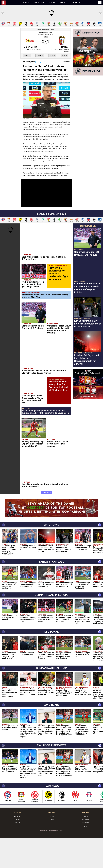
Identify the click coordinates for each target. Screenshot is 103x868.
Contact (17, 849)
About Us (17, 846)
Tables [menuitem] (52, 3)
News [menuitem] (26, 3)
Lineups (27, 85)
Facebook (86, 849)
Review (64, 85)
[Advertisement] (51, 35)
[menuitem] (11, 3)
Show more (47, 522)
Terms (52, 846)
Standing (40, 85)
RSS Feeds (86, 853)
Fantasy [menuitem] (64, 3)
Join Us (17, 853)
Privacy (51, 849)
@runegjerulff (40, 92)
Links (86, 856)
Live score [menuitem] (39, 3)
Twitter (86, 846)
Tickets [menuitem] (76, 3)
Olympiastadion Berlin (46, 62)
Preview (52, 85)
